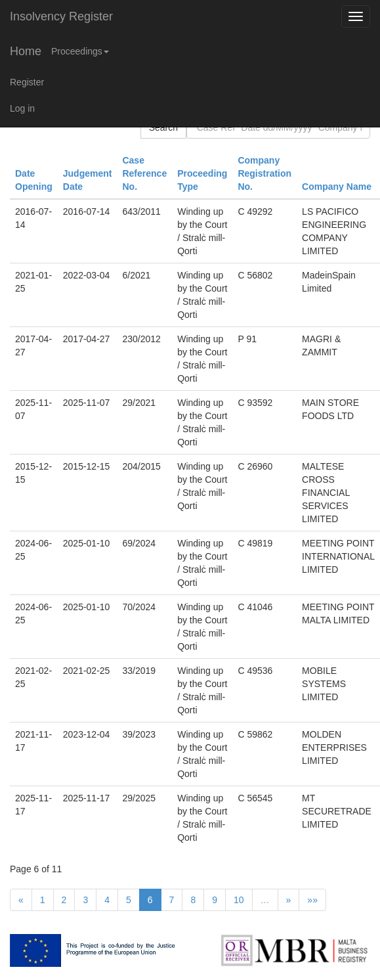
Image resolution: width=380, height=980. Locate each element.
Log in (22, 108)
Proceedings (80, 51)
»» (312, 900)
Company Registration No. (264, 173)
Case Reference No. (144, 173)
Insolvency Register (61, 16)
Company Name (337, 187)
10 (239, 900)
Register (27, 82)
